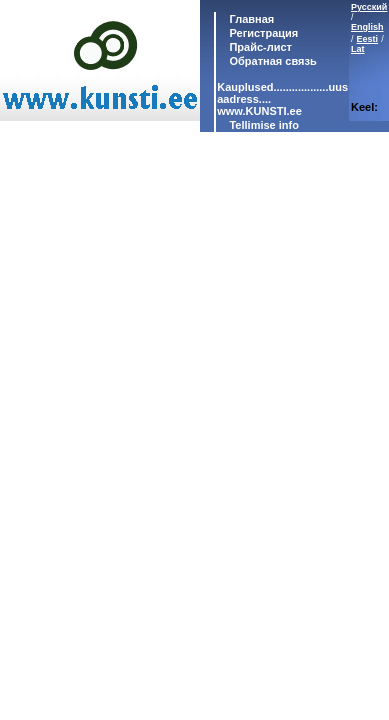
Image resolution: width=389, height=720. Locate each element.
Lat (358, 49)
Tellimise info (263, 125)
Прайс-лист (259, 47)
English (367, 27)
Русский (369, 7)
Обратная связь (271, 61)
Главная (250, 19)
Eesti (368, 39)
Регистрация (263, 33)
